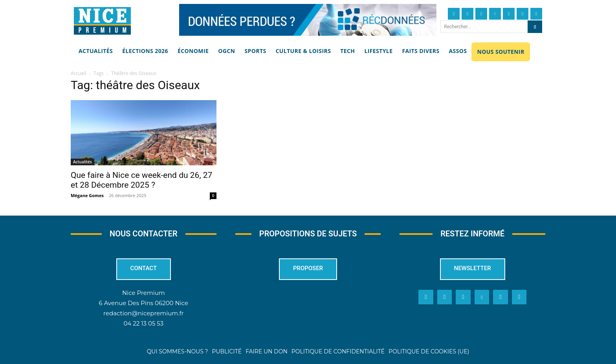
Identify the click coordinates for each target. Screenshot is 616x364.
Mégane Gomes (87, 195)
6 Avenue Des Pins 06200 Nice (144, 303)
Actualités (82, 162)
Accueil (78, 73)
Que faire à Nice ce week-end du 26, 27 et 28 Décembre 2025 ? (141, 180)
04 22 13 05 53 (143, 324)
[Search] (535, 27)
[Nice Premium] (102, 21)
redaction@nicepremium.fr (143, 314)
